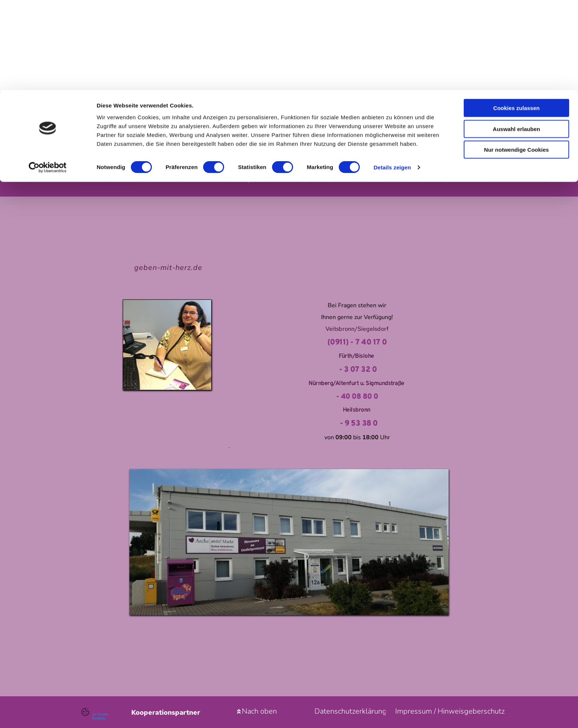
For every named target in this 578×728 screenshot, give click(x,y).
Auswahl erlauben (516, 39)
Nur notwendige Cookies (516, 60)
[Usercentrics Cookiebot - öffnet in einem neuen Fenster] (48, 77)
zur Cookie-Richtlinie (102, 716)
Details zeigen (392, 77)
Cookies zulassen (516, 18)
